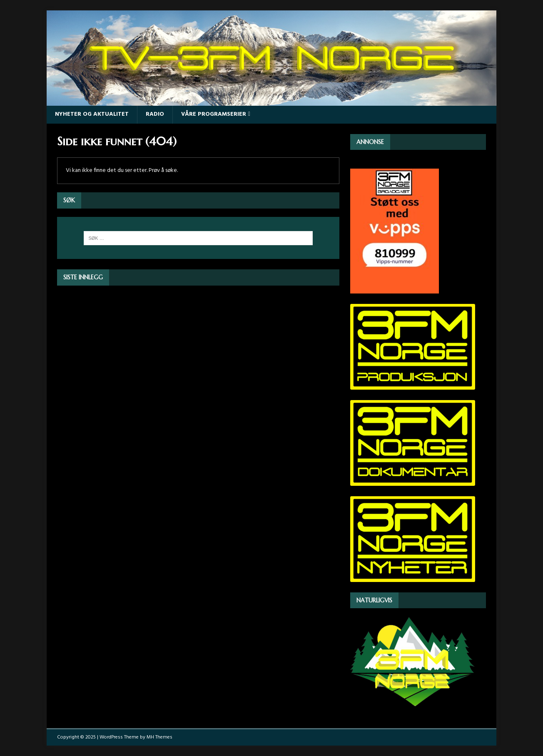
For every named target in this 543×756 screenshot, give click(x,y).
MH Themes (159, 737)
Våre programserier (214, 114)
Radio (155, 114)
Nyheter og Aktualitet (92, 114)
